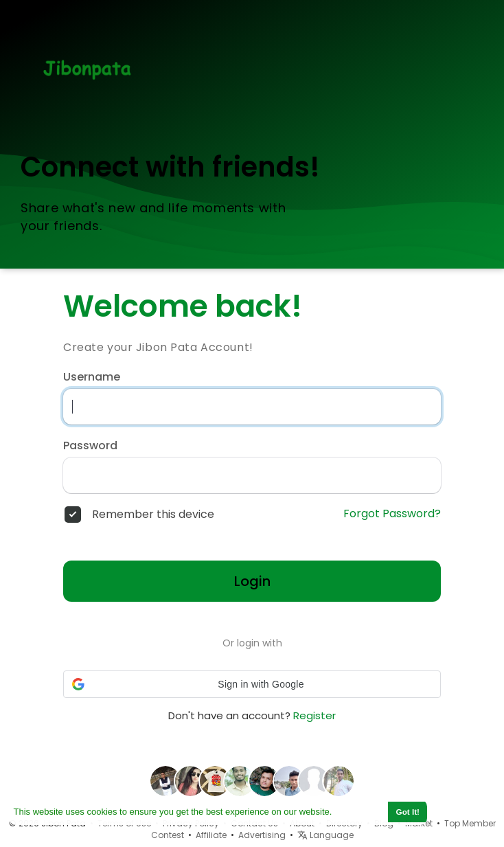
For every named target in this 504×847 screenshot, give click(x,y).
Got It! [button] (408, 812)
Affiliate (211, 835)
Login (252, 581)
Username (92, 377)
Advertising (262, 835)
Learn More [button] (359, 812)
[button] (252, 684)
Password (90, 446)
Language (325, 835)
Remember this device (153, 515)
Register (314, 715)
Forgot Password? (392, 514)
